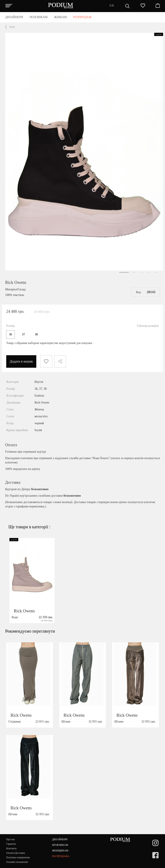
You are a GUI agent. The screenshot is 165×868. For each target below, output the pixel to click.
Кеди (12, 27)
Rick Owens (16, 282)
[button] (124, 272)
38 (36, 334)
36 (11, 334)
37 (23, 334)
